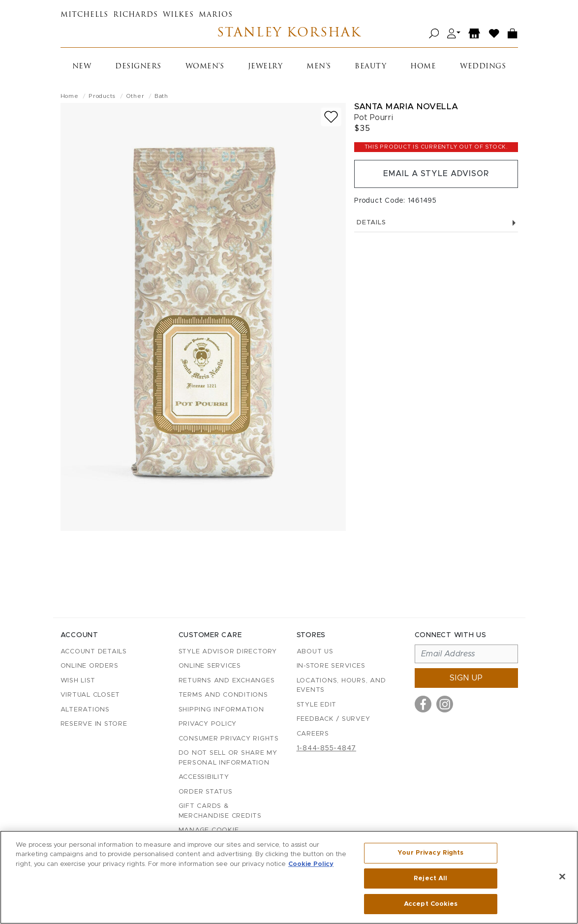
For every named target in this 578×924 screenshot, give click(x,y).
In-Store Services (331, 666)
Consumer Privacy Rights (229, 739)
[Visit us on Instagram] (445, 704)
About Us (315, 652)
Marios (216, 15)
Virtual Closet (91, 695)
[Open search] (434, 34)
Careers (313, 734)
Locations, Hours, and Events (341, 686)
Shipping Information (221, 710)
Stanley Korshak (289, 34)
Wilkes (178, 15)
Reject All (430, 878)
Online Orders (90, 666)
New (82, 67)
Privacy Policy (208, 724)
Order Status (206, 792)
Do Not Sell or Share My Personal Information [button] (228, 758)
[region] (289, 877)
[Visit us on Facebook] (423, 704)
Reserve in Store (94, 724)
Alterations (85, 710)
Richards (136, 15)
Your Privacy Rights (430, 853)
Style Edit (317, 705)
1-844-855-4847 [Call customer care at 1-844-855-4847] (327, 748)
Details (436, 223)
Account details (94, 652)
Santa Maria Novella (406, 107)
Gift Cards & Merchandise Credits (220, 811)
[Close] (562, 877)
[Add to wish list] (331, 117)
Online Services (210, 666)
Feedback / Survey (334, 719)
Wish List (78, 681)
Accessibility (204, 777)
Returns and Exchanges (227, 681)
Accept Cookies (431, 904)
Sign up (466, 678)
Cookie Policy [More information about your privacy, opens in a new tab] (311, 864)
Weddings (483, 67)
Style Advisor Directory (228, 652)
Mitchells (84, 15)
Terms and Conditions (223, 695)
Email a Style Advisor (436, 174)
